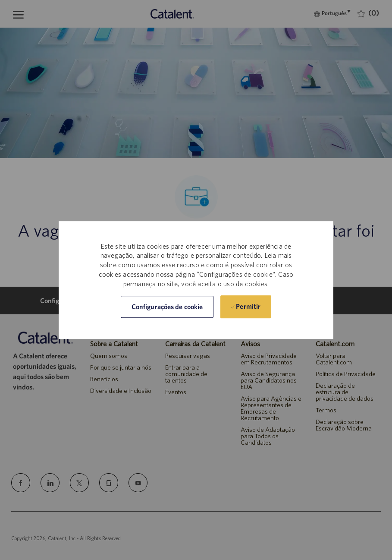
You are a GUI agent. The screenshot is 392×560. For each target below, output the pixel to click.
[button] (167, 307)
